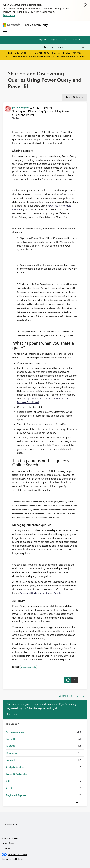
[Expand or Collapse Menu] (5, 33)
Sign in (54, 39)
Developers (12, 753)
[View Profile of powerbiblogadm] (21, 107)
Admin (10, 788)
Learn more (9, 15)
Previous (71, 802)
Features (11, 746)
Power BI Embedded (17, 774)
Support (10, 760)
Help (64, 39)
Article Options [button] (73, 97)
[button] (78, 117)
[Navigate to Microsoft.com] (11, 25)
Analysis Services (15, 767)
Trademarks (7, 848)
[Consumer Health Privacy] (45, 859)
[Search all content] (64, 47)
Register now (77, 56)
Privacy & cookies (10, 838)
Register (42, 39)
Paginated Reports (16, 795)
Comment (12, 714)
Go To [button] (75, 40)
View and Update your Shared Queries (41, 593)
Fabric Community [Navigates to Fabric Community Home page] (36, 25)
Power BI (11, 739)
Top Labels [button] (12, 724)
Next (84, 802)
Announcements (28, 667)
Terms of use (8, 843)
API (8, 781)
